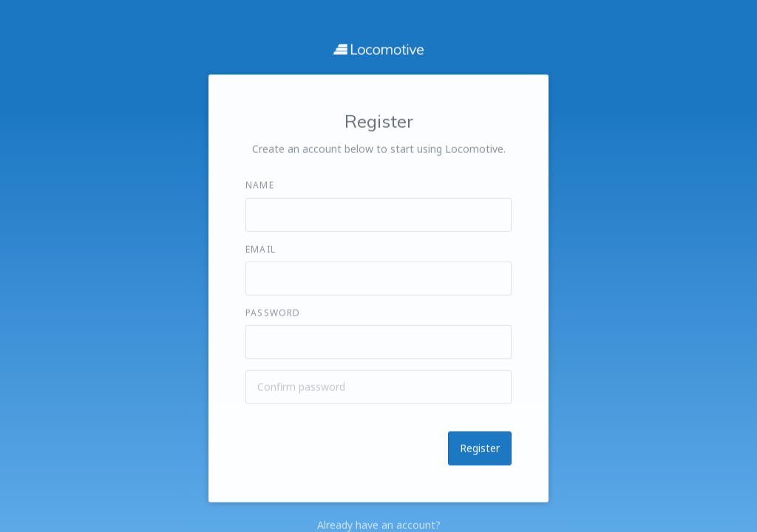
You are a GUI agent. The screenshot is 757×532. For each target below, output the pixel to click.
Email (261, 249)
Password (273, 312)
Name (260, 185)
